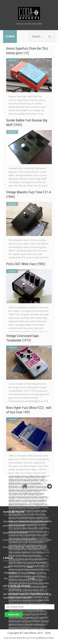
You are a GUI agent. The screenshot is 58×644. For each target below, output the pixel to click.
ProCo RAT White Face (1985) (29, 264)
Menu (10, 36)
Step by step (10, 573)
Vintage (12, 60)
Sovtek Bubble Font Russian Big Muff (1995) (28, 122)
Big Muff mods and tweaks (15, 533)
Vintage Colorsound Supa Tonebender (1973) (26, 338)
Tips (6, 578)
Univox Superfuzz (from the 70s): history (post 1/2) (27, 51)
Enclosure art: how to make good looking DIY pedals (27, 540)
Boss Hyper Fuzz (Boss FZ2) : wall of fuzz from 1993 (29, 410)
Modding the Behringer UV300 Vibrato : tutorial (25, 547)
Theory (31, 573)
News (30, 567)
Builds (7, 567)
